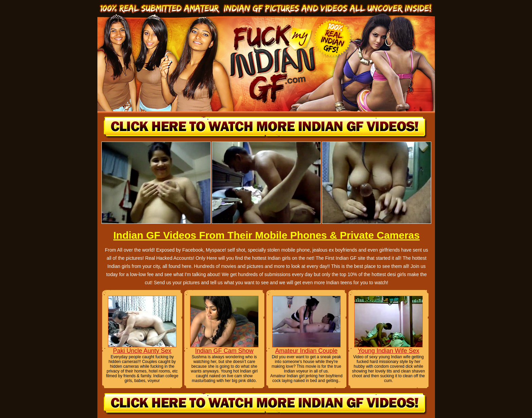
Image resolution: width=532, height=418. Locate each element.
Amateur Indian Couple (306, 351)
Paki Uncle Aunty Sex (142, 351)
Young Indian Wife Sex (388, 351)
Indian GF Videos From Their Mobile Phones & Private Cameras (267, 235)
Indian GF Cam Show (224, 351)
